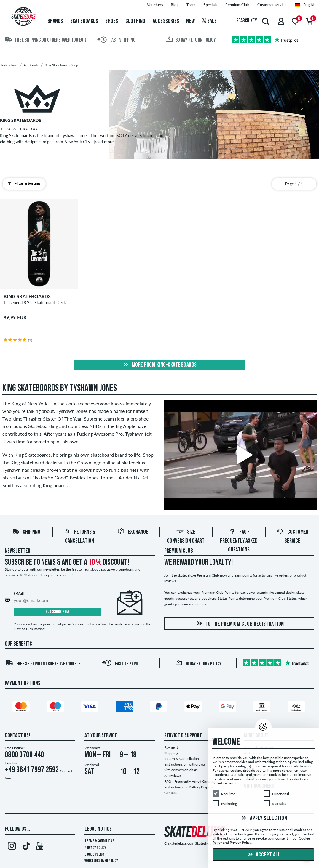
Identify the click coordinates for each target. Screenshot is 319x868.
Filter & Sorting (22, 184)
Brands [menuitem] (55, 21)
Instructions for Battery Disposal (189, 787)
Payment (171, 747)
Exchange (133, 532)
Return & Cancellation (182, 759)
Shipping (26, 532)
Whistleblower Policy (101, 861)
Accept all (264, 855)
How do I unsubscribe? (30, 629)
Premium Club (179, 551)
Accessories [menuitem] (166, 21)
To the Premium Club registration (239, 624)
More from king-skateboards (159, 365)
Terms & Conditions (99, 841)
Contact (170, 793)
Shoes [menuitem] (112, 21)
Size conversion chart (181, 770)
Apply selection (264, 819)
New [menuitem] (190, 21)
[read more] (104, 142)
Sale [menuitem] (209, 21)
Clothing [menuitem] (135, 21)
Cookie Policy (94, 855)
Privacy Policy (95, 848)
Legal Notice (98, 829)
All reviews (173, 776)
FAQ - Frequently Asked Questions (239, 541)
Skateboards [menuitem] (84, 21)
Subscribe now (57, 612)
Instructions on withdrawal (185, 764)
